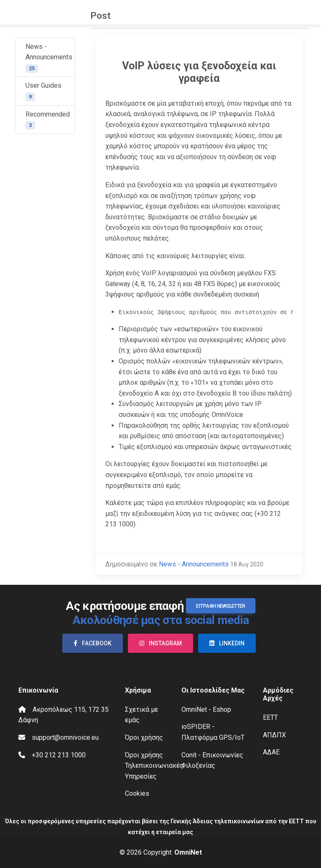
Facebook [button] (93, 643)
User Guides (43, 91)
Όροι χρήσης (144, 737)
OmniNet (188, 852)
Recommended (48, 120)
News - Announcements (49, 58)
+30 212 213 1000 (59, 755)
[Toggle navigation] (307, 13)
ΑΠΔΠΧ (274, 735)
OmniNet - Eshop (206, 709)
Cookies (137, 793)
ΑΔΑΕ (271, 752)
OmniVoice (25, 13)
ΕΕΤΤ (270, 717)
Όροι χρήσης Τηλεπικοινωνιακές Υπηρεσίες (154, 766)
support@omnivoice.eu (65, 737)
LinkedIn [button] (227, 643)
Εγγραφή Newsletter (220, 606)
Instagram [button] (160, 643)
